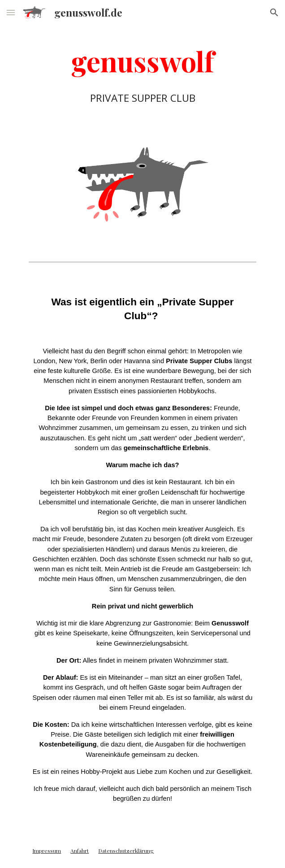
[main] (142, 73)
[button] (11, 12)
